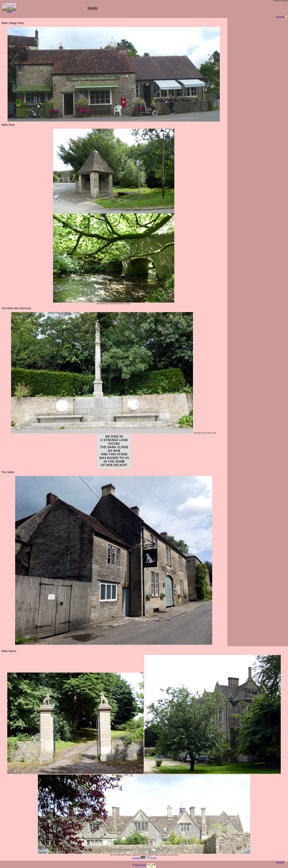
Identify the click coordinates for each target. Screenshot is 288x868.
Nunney (282, 17)
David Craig (140, 865)
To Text (151, 858)
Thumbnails (139, 858)
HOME (9, 11)
